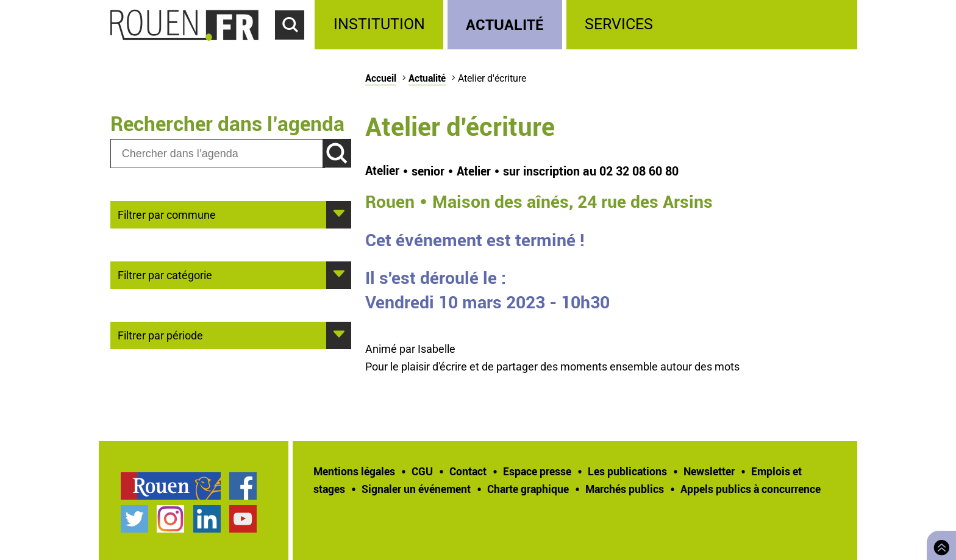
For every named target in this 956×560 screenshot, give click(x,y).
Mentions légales (354, 471)
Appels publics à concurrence (751, 489)
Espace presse (537, 471)
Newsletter (709, 471)
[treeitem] (381, 25)
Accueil (381, 78)
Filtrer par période (160, 335)
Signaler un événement (416, 489)
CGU (422, 471)
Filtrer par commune (167, 214)
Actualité (505, 24)
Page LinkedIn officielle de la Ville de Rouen (207, 519)
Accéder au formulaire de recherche (295, 46)
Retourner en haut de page (939, 544)
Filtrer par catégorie (165, 274)
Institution (379, 24)
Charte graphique (528, 489)
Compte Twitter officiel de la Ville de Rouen (134, 519)
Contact (468, 471)
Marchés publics (625, 489)
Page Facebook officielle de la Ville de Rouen (243, 486)
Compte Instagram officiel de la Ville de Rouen (170, 519)
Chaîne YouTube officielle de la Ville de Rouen (243, 519)
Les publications (627, 471)
